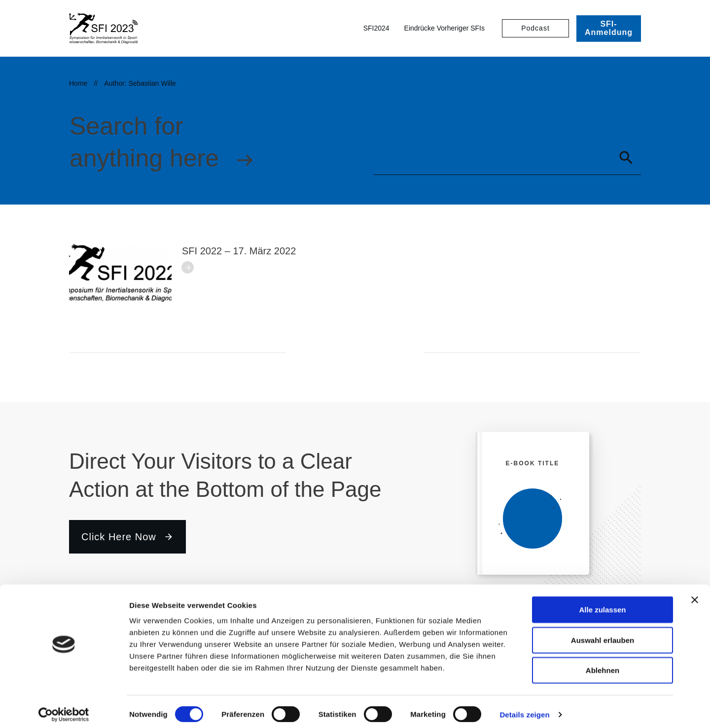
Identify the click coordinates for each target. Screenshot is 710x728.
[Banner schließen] (695, 594)
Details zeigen (524, 709)
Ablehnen (603, 664)
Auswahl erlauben (603, 634)
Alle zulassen (602, 604)
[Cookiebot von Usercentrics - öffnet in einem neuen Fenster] (64, 709)
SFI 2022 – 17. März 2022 (239, 251)
